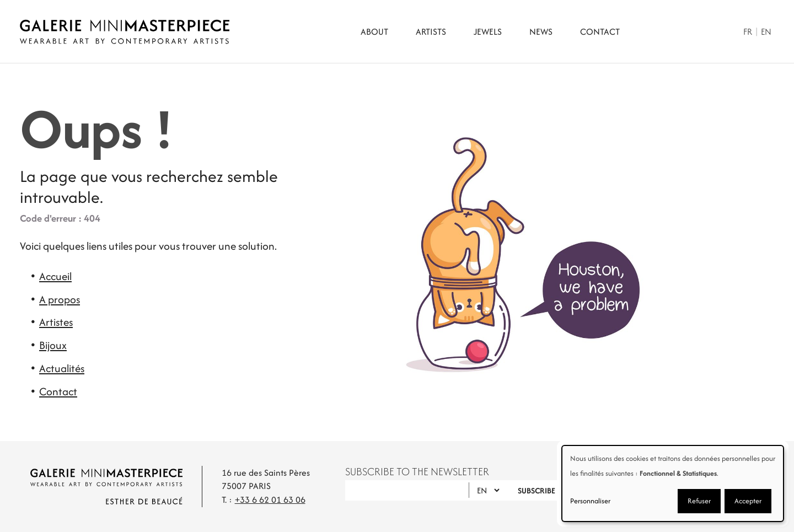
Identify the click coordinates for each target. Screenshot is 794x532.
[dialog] (673, 483)
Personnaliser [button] (590, 501)
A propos (60, 299)
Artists (431, 32)
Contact (600, 32)
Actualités (62, 368)
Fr (748, 32)
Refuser (699, 501)
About (374, 32)
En (766, 32)
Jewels (488, 32)
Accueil (55, 276)
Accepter (748, 501)
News (541, 32)
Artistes (56, 322)
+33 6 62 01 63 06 (270, 500)
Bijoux (53, 345)
